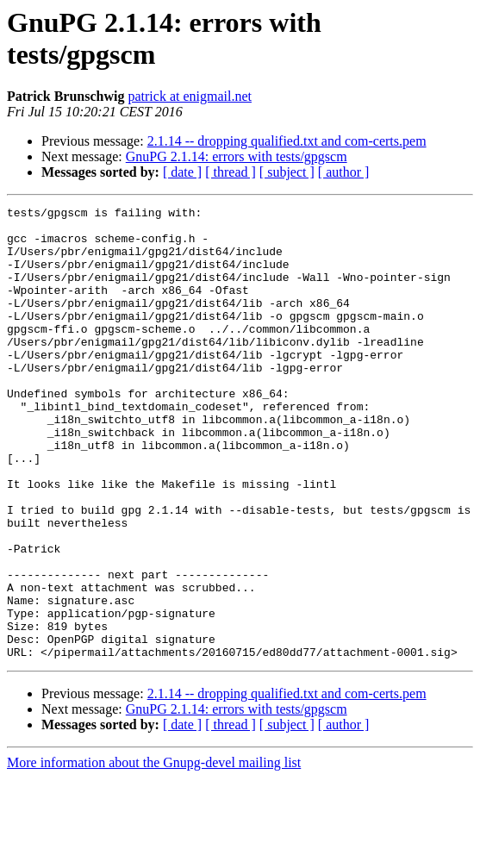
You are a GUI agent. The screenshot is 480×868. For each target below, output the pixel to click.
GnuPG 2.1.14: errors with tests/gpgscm (237, 156)
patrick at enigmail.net (190, 96)
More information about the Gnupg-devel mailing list (154, 853)
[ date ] (182, 172)
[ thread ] (231, 172)
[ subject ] (287, 172)
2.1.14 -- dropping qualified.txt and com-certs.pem (287, 141)
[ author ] (344, 172)
